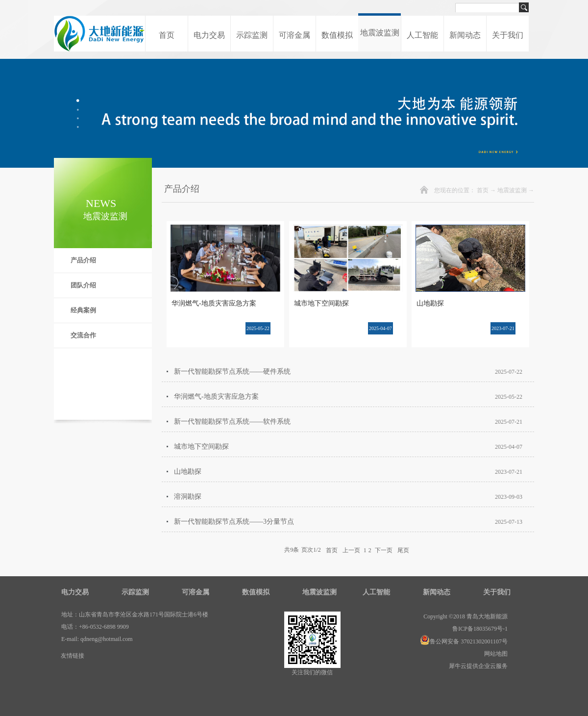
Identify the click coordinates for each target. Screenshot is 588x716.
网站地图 (494, 654)
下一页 (384, 550)
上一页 (351, 550)
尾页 (403, 550)
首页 (167, 35)
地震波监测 (512, 190)
